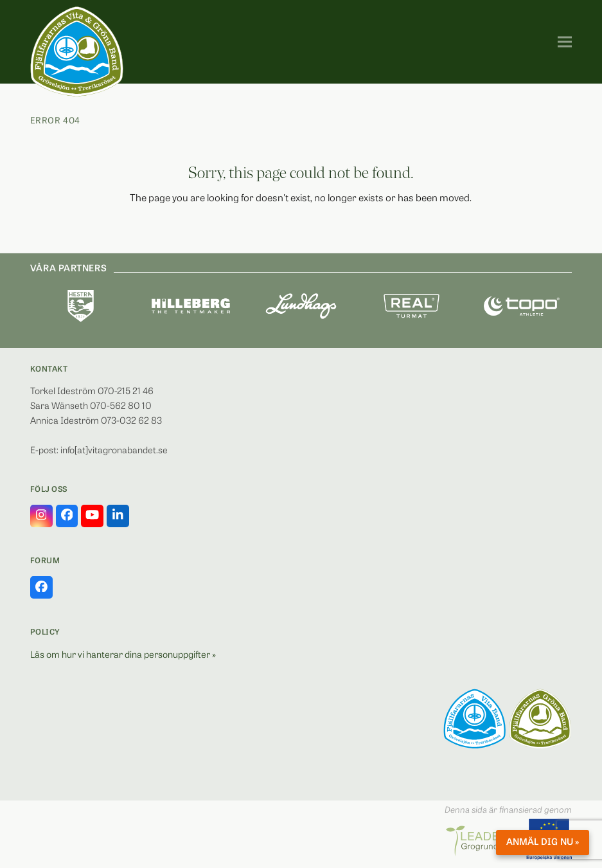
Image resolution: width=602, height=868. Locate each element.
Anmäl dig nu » (543, 843)
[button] (565, 42)
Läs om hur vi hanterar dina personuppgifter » (123, 656)
